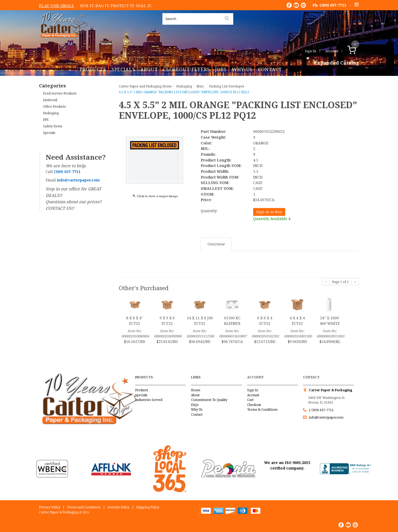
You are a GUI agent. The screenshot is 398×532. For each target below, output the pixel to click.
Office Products (54, 106)
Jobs (221, 69)
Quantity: (209, 211)
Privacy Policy (50, 507)
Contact (270, 69)
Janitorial (50, 100)
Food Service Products (60, 93)
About (149, 69)
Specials (123, 69)
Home (196, 390)
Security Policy (118, 507)
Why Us (242, 69)
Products (93, 69)
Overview (216, 244)
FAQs (195, 405)
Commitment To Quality (209, 400)
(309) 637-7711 (333, 5)
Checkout (254, 405)
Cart (250, 400)
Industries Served (149, 400)
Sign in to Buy (269, 212)
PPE (46, 120)
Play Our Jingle (57, 6)
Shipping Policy (148, 507)
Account (332, 51)
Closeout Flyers (187, 69)
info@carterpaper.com (326, 417)
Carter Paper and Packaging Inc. (63, 42)
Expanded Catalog (337, 63)
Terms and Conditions (84, 507)
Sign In (311, 51)
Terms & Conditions (262, 410)
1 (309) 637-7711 (321, 410)
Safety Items (53, 126)
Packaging (51, 113)
